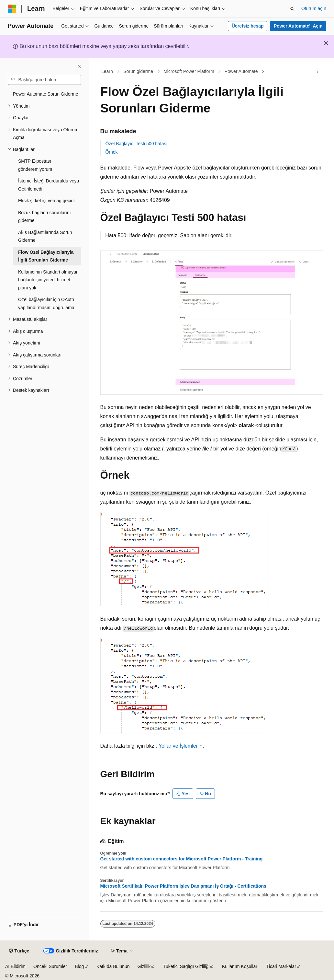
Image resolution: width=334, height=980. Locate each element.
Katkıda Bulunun (113, 966)
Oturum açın (314, 8)
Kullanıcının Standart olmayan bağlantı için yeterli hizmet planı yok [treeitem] (48, 280)
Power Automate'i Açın (298, 26)
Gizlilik (144, 966)
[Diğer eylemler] (317, 72)
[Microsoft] (12, 9)
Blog (79, 966)
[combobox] (44, 80)
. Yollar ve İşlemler (177, 746)
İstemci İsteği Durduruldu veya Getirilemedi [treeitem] (49, 185)
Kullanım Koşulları (240, 966)
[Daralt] (79, 66)
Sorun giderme (138, 71)
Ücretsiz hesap (248, 26)
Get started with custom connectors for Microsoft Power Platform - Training (182, 859)
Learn (107, 71)
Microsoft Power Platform (189, 71)
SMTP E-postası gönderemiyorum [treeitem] (35, 165)
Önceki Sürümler (50, 966)
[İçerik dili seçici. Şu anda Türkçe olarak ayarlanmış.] (19, 951)
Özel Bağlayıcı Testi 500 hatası (137, 144)
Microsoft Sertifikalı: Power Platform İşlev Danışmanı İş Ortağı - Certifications (183, 886)
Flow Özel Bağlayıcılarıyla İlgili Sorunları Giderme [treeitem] (46, 256)
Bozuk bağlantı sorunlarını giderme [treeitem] (45, 217)
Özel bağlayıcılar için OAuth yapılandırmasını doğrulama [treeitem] (46, 303)
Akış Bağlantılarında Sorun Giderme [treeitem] (45, 236)
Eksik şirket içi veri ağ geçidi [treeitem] (46, 201)
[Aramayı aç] (292, 9)
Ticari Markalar (281, 966)
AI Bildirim (15, 966)
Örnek (112, 152)
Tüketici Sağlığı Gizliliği (186, 966)
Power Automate (241, 71)
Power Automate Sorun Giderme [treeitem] (46, 94)
